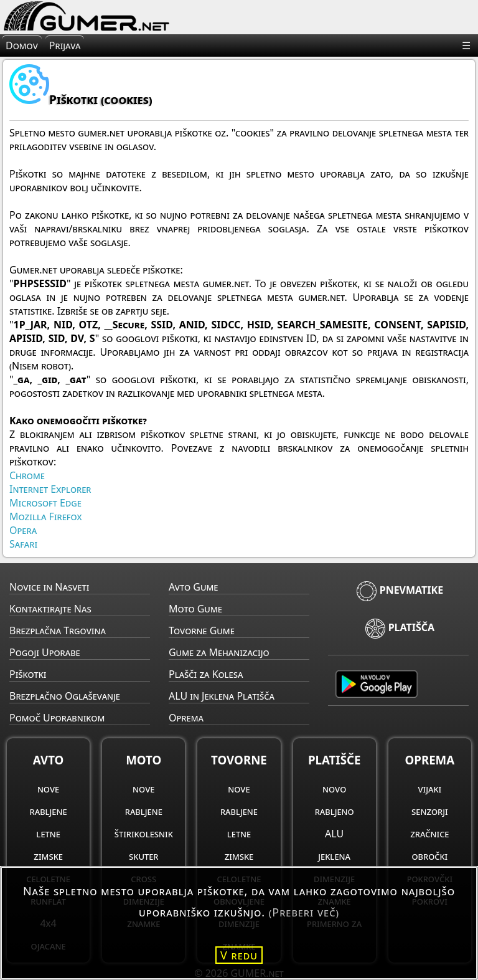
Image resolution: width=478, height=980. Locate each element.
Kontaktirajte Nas (50, 609)
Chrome (27, 475)
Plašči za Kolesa (206, 674)
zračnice (429, 834)
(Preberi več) (304, 912)
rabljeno (335, 811)
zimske (48, 856)
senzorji (430, 811)
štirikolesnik (144, 834)
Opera (23, 530)
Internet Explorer (50, 489)
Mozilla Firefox (46, 516)
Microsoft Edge (45, 503)
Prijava (65, 45)
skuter (143, 856)
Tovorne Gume (202, 630)
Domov (22, 45)
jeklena (334, 856)
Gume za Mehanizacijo (219, 652)
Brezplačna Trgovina (58, 630)
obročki (429, 856)
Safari (23, 544)
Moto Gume (195, 609)
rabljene (49, 811)
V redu (239, 955)
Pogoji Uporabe (45, 652)
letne (48, 834)
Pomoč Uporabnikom (57, 718)
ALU (334, 834)
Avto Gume (193, 587)
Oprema (186, 718)
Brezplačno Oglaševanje (65, 696)
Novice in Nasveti (49, 587)
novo (334, 789)
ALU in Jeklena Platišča (222, 696)
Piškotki (28, 674)
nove (48, 789)
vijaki (429, 789)
